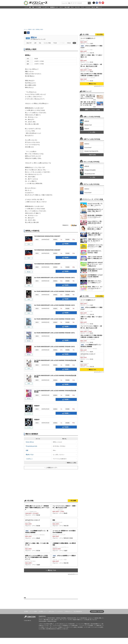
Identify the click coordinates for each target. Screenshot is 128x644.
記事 (35, 43)
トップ (26, 7)
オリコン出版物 (33, 611)
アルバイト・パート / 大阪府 (65, 547)
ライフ (83, 7)
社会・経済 (67, 7)
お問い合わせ (52, 611)
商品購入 (66, 244)
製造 (82, 427)
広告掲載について (43, 611)
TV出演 (55, 43)
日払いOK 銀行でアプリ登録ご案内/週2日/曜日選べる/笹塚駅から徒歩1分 (91, 95)
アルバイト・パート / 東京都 (37, 510)
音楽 (33, 7)
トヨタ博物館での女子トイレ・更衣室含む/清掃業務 (91, 411)
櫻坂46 (34, 38)
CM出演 (69, 43)
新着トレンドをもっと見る (92, 130)
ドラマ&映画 (38, 7)
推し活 (93, 7)
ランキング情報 (47, 43)
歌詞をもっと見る (72, 463)
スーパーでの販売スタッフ (88, 59)
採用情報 (95, 611)
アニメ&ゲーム (46, 7)
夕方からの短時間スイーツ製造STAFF (91, 67)
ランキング (88, 7)
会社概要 (26, 611)
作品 (40, 43)
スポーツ (61, 7)
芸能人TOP (29, 43)
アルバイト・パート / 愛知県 (65, 509)
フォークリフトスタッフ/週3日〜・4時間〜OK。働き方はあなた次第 (91, 86)
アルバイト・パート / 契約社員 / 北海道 (65, 534)
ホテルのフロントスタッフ (88, 419)
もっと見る (92, 175)
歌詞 (74, 43)
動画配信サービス (54, 7)
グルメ (72, 7)
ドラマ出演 (62, 43)
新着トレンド (99, 7)
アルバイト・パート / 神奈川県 (65, 523)
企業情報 (101, 611)
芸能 (30, 7)
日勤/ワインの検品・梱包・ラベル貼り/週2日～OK (91, 76)
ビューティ (77, 7)
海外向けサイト (69, 611)
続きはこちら (52, 570)
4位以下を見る (92, 198)
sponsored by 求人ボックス (73, 574)
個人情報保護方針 (78, 611)
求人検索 (73, 501)
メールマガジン (60, 611)
